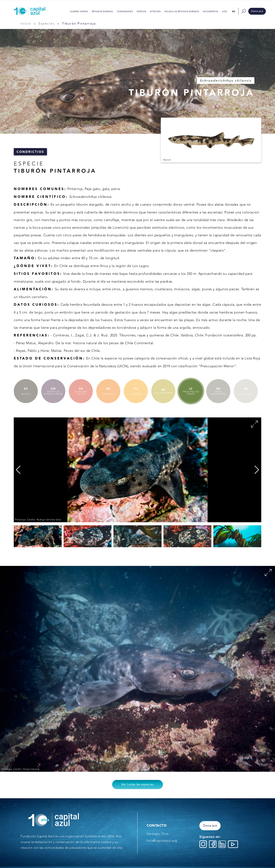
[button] (257, 470)
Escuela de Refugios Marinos (182, 12)
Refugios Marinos (102, 12)
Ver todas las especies (137, 785)
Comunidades (125, 12)
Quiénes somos (79, 12)
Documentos (211, 12)
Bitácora (155, 12)
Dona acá (257, 11)
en (234, 12)
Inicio (26, 24)
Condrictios (30, 152)
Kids (225, 12)
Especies (142, 12)
